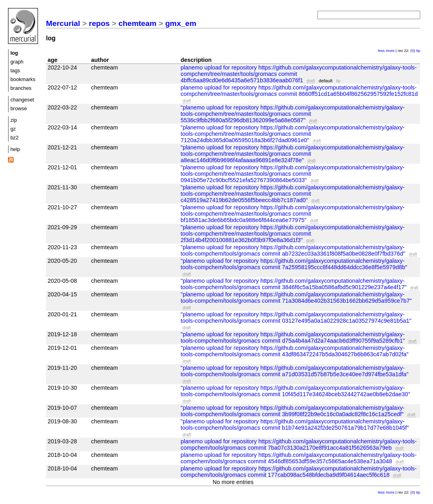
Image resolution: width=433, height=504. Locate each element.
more (390, 51)
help (15, 149)
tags (15, 70)
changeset (22, 100)
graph (17, 62)
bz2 (15, 138)
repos (99, 23)
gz (13, 129)
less (381, 51)
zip (14, 120)
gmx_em (181, 23)
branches (21, 88)
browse (19, 108)
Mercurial (63, 23)
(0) (413, 51)
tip (418, 51)
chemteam (137, 23)
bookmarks (23, 79)
